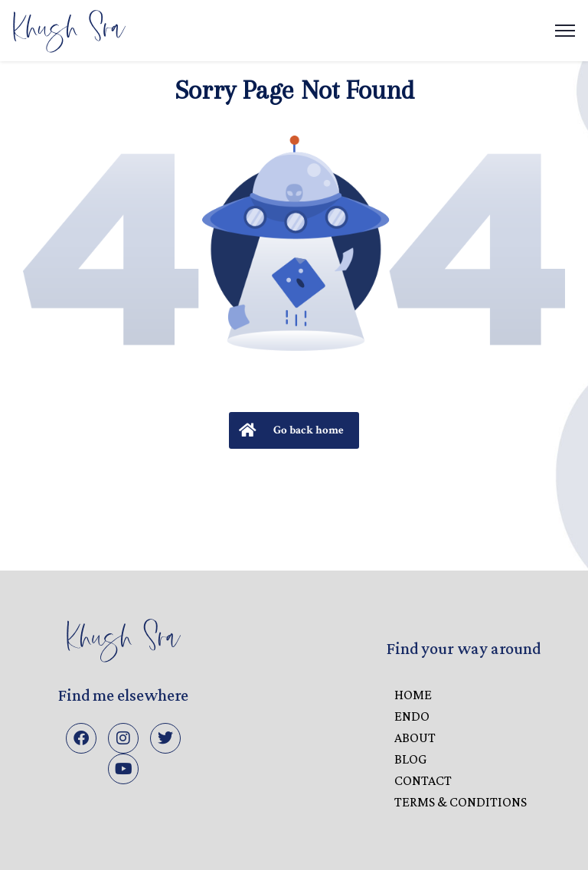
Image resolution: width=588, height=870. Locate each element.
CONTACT (423, 780)
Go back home (289, 430)
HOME (413, 695)
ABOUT (415, 738)
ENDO (412, 716)
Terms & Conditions (461, 802)
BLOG (410, 759)
